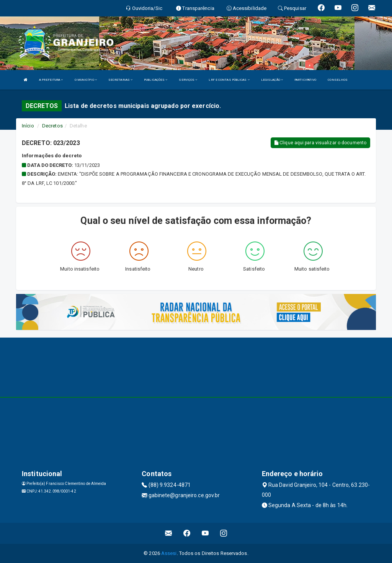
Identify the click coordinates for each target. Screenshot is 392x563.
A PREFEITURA (51, 80)
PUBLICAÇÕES (156, 80)
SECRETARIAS (120, 80)
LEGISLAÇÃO (272, 80)
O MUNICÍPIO (86, 80)
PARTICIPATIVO (305, 80)
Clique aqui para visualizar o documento (320, 143)
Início (28, 126)
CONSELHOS (338, 80)
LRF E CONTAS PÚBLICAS (229, 80)
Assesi (169, 553)
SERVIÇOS (188, 80)
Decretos (52, 126)
